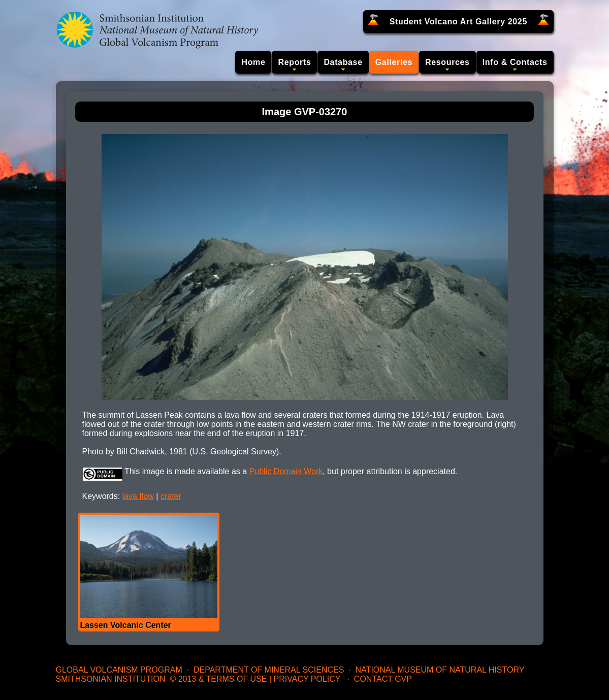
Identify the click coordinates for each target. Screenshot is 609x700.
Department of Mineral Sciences (269, 670)
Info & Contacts (515, 62)
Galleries (394, 62)
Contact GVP (383, 679)
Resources (447, 62)
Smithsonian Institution (111, 679)
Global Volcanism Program (119, 670)
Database (343, 62)
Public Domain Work (286, 471)
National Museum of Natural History (440, 670)
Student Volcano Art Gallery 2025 (458, 22)
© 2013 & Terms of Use (218, 679)
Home (253, 62)
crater (171, 496)
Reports (294, 62)
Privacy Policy (307, 679)
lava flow (138, 496)
